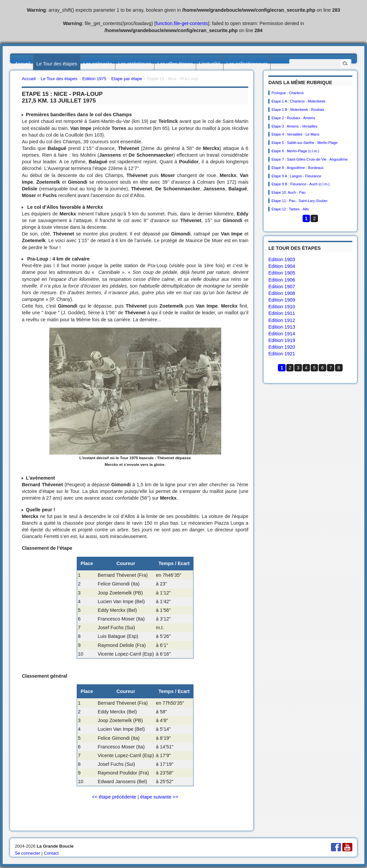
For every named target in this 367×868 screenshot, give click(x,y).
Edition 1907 (282, 287)
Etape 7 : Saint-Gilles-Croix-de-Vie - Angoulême (310, 159)
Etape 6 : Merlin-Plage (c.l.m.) (295, 151)
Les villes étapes (175, 64)
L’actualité (210, 64)
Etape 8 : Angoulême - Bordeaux (298, 168)
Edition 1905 (282, 273)
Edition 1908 (282, 293)
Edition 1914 (282, 334)
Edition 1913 (282, 327)
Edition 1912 (282, 320)
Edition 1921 (282, 354)
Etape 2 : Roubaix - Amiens (293, 118)
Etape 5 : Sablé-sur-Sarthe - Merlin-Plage (305, 143)
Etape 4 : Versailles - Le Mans (295, 134)
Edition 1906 (282, 280)
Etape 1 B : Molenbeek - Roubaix (298, 110)
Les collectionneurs (247, 64)
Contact (51, 853)
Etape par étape (126, 79)
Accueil (22, 64)
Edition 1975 (94, 79)
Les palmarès (98, 64)
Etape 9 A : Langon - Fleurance (296, 176)
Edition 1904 (282, 266)
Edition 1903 (282, 259)
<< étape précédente (114, 797)
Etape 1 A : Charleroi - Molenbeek (298, 101)
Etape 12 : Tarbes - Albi (290, 209)
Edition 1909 (282, 300)
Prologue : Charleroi (288, 93)
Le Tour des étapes (57, 64)
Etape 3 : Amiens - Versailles (294, 126)
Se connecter (27, 853)
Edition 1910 (282, 307)
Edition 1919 (282, 340)
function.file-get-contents (182, 23)
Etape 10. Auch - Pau (289, 192)
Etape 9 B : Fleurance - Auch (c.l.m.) (301, 184)
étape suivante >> (159, 797)
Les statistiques (135, 64)
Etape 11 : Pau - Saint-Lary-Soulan (299, 201)
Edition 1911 (282, 313)
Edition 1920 (282, 347)
